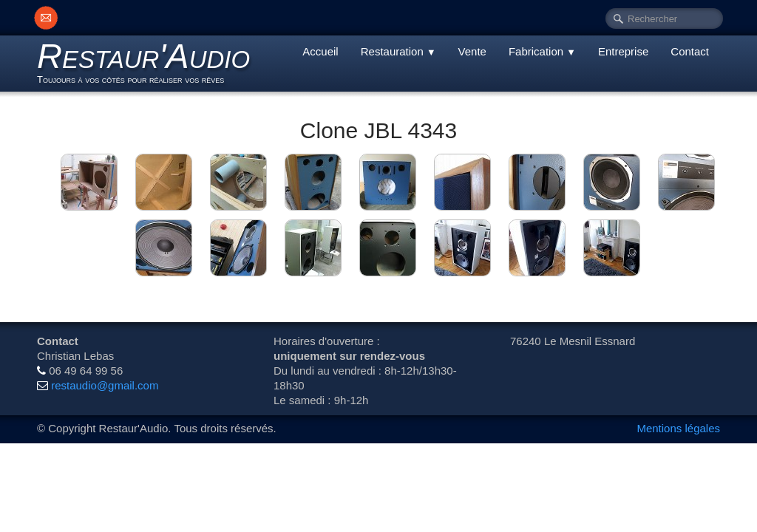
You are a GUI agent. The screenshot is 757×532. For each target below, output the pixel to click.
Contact (690, 51)
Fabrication (542, 51)
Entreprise (623, 51)
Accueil (320, 51)
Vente (472, 51)
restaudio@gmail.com (105, 385)
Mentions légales (678, 428)
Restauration (398, 51)
